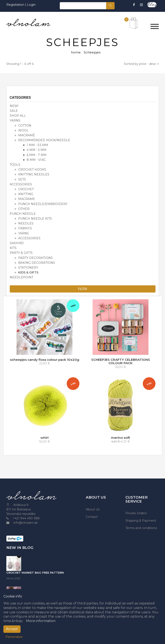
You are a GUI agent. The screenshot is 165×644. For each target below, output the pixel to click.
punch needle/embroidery (43, 204)
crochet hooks (32, 170)
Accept (12, 629)
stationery (28, 268)
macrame (27, 199)
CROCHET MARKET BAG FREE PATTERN (35, 573)
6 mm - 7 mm (37, 155)
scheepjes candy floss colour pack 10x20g (45, 360)
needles (26, 223)
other (24, 209)
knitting (26, 194)
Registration (16, 5)
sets (22, 179)
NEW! (14, 106)
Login (31, 5)
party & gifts (21, 253)
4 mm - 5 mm (37, 150)
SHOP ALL (18, 116)
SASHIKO (17, 243)
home (76, 52)
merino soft (121, 438)
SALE (14, 111)
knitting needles (34, 174)
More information (41, 621)
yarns (24, 233)
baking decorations (37, 263)
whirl (44, 438)
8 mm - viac (36, 160)
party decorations (35, 258)
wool (23, 130)
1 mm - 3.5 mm (37, 145)
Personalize (14, 637)
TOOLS (15, 165)
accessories (21, 184)
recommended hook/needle (44, 140)
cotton (25, 126)
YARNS (15, 120)
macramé (27, 135)
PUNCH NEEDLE (23, 214)
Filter (82, 289)
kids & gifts (28, 272)
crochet (26, 189)
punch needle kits (35, 219)
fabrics (25, 228)
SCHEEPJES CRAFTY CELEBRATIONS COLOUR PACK (121, 361)
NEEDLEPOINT (21, 277)
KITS (13, 248)
